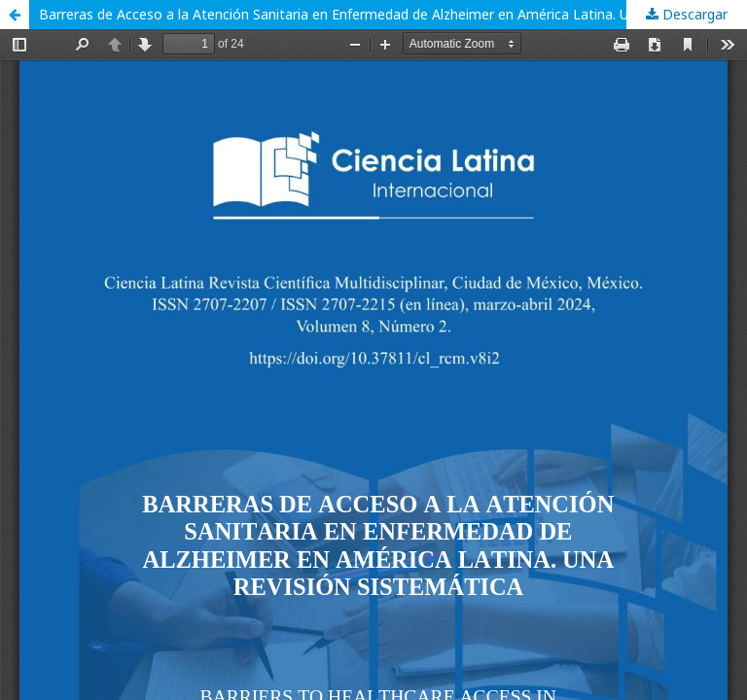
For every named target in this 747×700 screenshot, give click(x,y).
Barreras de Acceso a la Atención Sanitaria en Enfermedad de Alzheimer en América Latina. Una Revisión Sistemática (393, 14)
